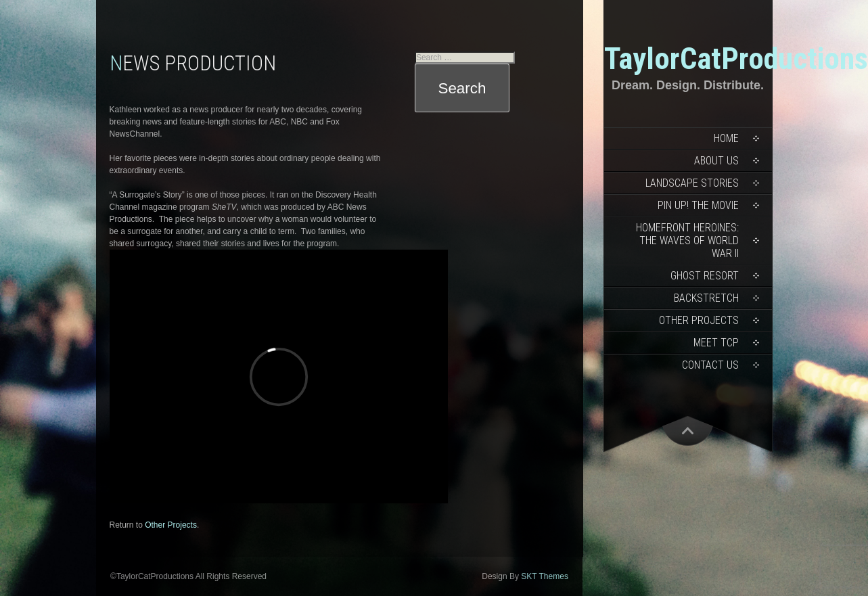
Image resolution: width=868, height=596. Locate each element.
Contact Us (710, 365)
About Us (716, 161)
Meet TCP (716, 343)
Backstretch (706, 298)
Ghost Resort (705, 276)
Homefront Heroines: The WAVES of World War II (687, 240)
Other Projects (699, 320)
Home (726, 138)
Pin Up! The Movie (698, 205)
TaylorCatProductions (736, 59)
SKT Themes (545, 576)
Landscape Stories (692, 183)
